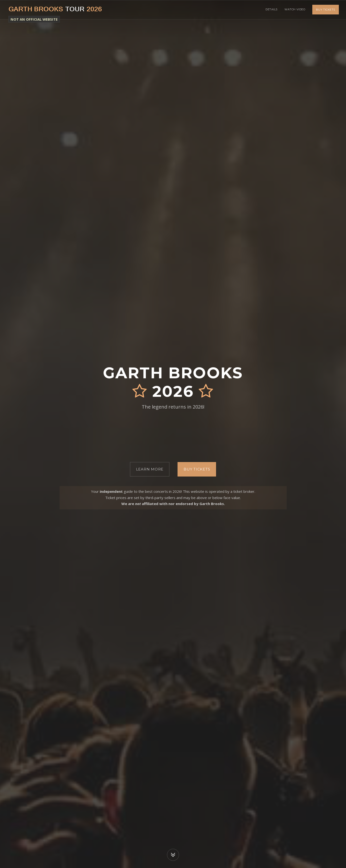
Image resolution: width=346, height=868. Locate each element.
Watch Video (295, 10)
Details (271, 10)
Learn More (150, 469)
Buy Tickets (326, 10)
